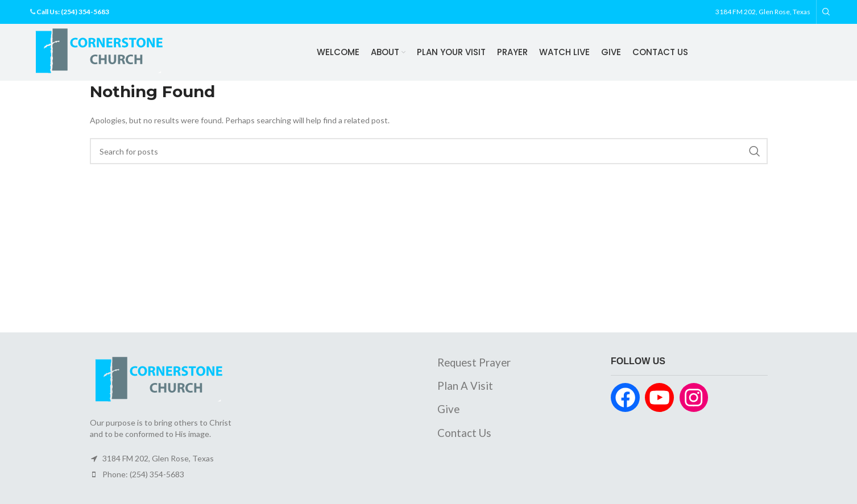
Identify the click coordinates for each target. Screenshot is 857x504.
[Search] (825, 12)
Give (448, 410)
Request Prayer (474, 363)
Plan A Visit (465, 386)
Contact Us (464, 433)
